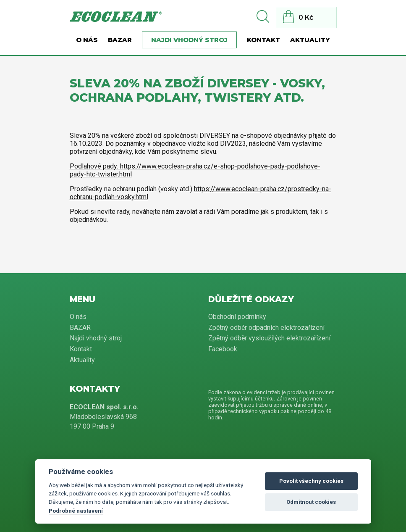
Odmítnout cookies (311, 502)
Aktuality (310, 40)
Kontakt (263, 40)
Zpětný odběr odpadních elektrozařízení (266, 328)
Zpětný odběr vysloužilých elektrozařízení (269, 338)
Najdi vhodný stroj (189, 40)
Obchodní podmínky (237, 317)
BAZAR (120, 40)
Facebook (223, 349)
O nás (87, 40)
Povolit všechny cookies (311, 481)
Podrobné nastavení (76, 511)
